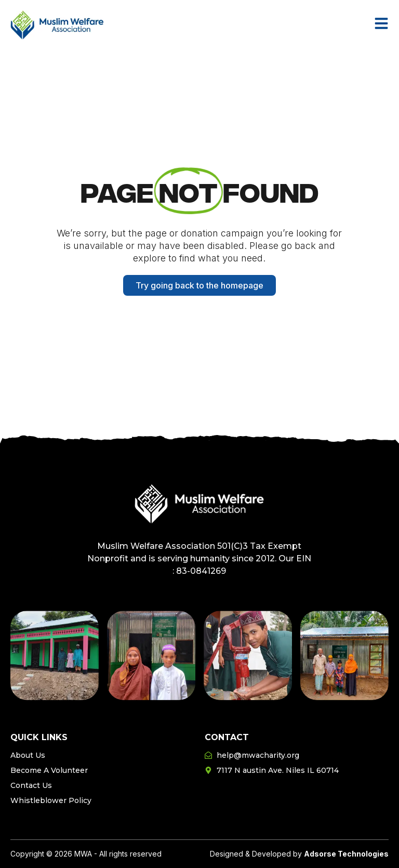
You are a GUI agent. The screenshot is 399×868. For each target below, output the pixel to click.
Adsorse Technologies (346, 854)
